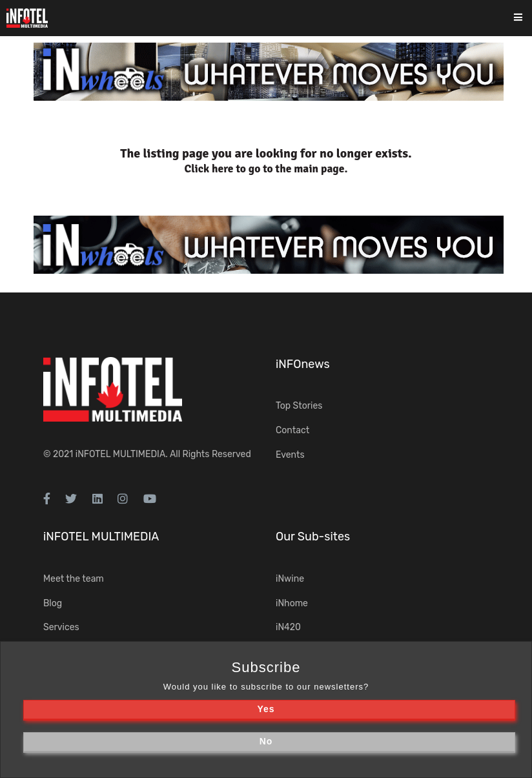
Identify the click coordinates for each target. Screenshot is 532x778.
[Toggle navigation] (527, 18)
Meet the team (74, 579)
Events (290, 455)
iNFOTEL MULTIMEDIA (121, 454)
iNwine (290, 579)
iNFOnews (303, 364)
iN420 (288, 627)
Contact (292, 430)
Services (61, 627)
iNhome (292, 603)
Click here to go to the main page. (266, 169)
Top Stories (299, 406)
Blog (53, 603)
